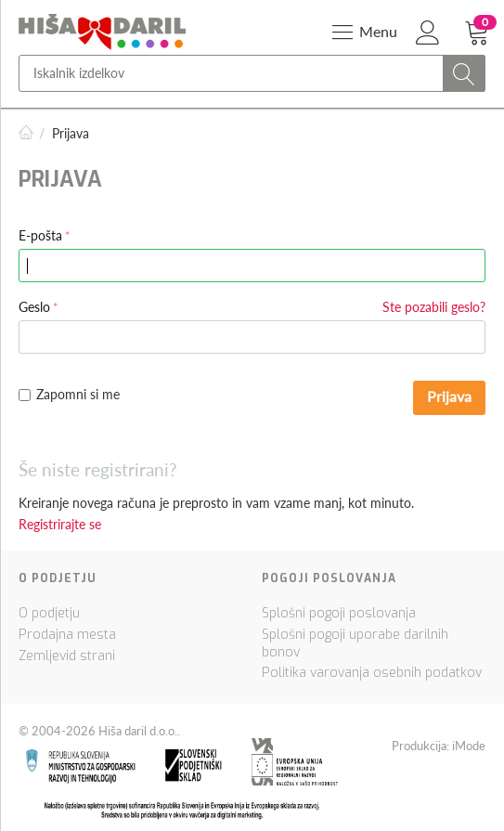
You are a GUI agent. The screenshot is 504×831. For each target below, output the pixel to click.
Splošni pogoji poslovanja (339, 613)
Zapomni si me (69, 394)
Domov (26, 133)
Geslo (34, 307)
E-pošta (40, 235)
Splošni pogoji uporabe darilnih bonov (355, 643)
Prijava (449, 396)
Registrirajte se (60, 524)
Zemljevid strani (67, 656)
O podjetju (49, 613)
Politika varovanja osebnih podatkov (372, 673)
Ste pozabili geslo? (434, 307)
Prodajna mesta (67, 635)
